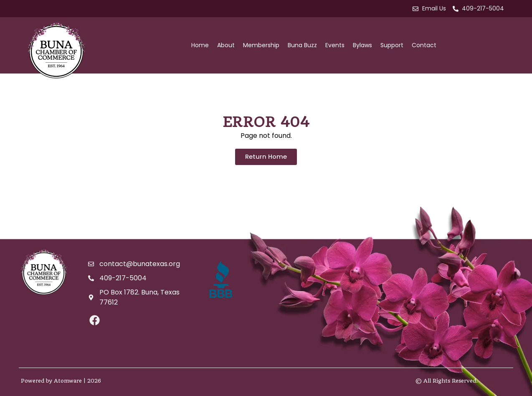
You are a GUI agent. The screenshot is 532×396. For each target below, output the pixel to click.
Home (200, 45)
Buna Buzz (302, 45)
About (226, 45)
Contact (424, 45)
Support (392, 45)
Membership (261, 45)
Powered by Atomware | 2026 (61, 381)
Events (335, 45)
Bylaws (362, 45)
